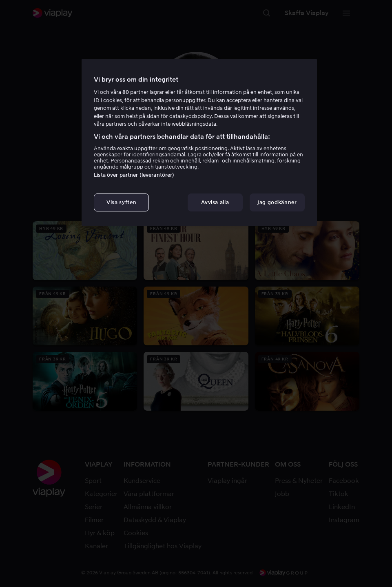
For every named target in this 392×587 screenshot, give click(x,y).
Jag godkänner (277, 202)
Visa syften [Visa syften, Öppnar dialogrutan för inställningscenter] (121, 202)
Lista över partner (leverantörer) (134, 175)
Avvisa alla (215, 202)
